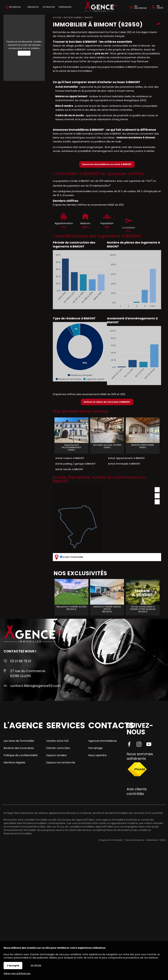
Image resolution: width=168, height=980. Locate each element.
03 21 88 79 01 (21, 661)
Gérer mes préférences (17, 973)
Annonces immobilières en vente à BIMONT (107, 164)
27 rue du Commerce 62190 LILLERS (28, 673)
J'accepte (13, 966)
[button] (80, 375)
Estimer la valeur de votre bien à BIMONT (107, 402)
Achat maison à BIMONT (70, 458)
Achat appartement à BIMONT (126, 458)
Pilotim (163, 840)
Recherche (13, 7)
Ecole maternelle (68, 557)
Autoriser (24, 53)
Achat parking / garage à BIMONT (75, 464)
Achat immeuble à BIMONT (124, 464)
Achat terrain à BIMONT (69, 469)
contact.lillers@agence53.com (35, 686)
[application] (80, 280)
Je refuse (36, 965)
